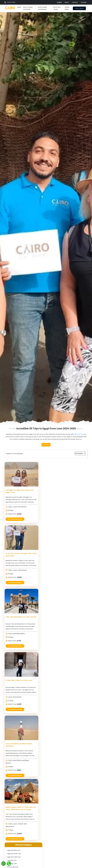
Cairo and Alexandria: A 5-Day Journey (53, 659)
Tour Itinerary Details (15, 756)
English (59, 2)
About (67, 2)
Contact (75, 2)
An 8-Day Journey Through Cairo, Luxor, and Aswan (34, 659)
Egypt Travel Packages (28, 8)
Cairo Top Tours (79, 602)
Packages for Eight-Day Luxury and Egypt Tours (15, 659)
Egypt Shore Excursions (42, 8)
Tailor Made (79, 9)
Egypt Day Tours (57, 8)
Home (19, 7)
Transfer (84, 2)
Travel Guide (67, 8)
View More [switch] (46, 612)
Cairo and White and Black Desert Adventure (34, 723)
